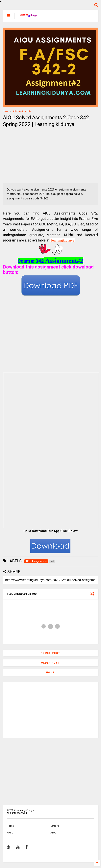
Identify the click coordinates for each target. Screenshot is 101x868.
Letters (55, 826)
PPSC (10, 833)
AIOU (53, 833)
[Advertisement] (28, 156)
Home (6, 111)
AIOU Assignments (22, 111)
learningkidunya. (63, 240)
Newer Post (50, 653)
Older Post (50, 663)
